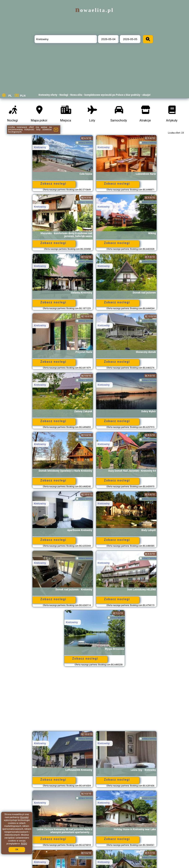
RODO (24, 844)
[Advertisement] (95, 701)
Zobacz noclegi (53, 184)
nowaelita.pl (94, 10)
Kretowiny (40, 147)
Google (24, 817)
